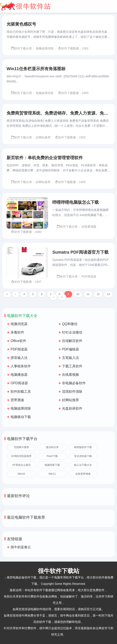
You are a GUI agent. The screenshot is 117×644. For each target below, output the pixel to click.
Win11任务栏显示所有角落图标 (36, 69)
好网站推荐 (70, 400)
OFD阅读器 (19, 383)
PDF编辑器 (70, 349)
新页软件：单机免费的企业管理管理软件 (45, 158)
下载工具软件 (72, 366)
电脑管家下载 (52, 465)
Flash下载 (52, 456)
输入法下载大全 (83, 465)
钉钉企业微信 (72, 333)
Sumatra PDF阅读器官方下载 (80, 252)
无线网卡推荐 (21, 447)
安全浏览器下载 (83, 456)
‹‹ (7, 294)
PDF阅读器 (19, 349)
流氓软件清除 (72, 392)
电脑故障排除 (21, 409)
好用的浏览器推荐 (21, 456)
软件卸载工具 (21, 392)
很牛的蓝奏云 (21, 547)
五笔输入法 (70, 358)
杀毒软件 (17, 333)
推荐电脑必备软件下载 (22, 577)
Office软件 (18, 341)
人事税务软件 (21, 366)
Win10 (21, 474)
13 (108, 294)
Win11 (52, 474)
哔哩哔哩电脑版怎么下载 (76, 202)
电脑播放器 (19, 375)
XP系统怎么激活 (21, 465)
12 (98, 294)
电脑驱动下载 (21, 417)
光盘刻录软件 (72, 409)
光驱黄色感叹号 (21, 24)
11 (88, 294)
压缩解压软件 (72, 341)
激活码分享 (52, 447)
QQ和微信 (70, 324)
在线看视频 (70, 375)
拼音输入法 (19, 358)
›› (62, 297)
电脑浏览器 (19, 324)
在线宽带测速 (83, 474)
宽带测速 (17, 400)
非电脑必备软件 (74, 383)
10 (78, 294)
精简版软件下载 (83, 447)
